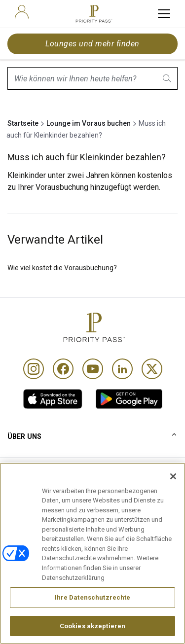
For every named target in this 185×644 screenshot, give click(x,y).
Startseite (23, 123)
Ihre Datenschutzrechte (93, 617)
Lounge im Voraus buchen (89, 123)
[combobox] (92, 78)
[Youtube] (93, 369)
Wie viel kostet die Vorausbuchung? (62, 268)
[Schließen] (173, 496)
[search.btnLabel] (168, 78)
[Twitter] (152, 369)
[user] (22, 12)
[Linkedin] (122, 369)
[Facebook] (63, 369)
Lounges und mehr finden (92, 44)
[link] (53, 399)
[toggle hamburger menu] (164, 14)
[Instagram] (34, 369)
